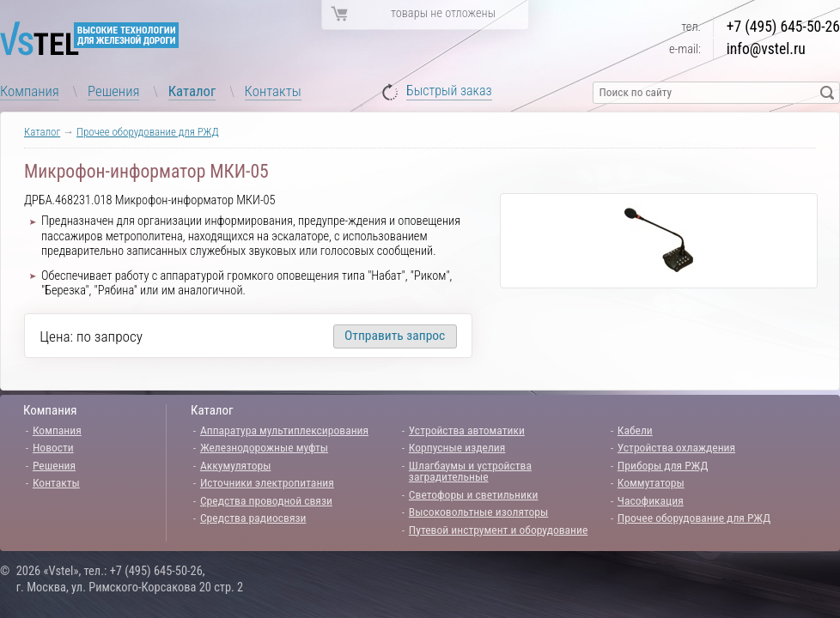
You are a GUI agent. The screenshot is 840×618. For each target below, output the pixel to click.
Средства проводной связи (266, 500)
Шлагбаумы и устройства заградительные (470, 471)
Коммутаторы (651, 482)
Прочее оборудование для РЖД (148, 132)
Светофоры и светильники (474, 494)
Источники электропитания (267, 482)
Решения (113, 91)
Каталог (192, 91)
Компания (30, 91)
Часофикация (651, 500)
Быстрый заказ (449, 91)
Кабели (635, 430)
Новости (53, 447)
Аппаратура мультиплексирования (284, 430)
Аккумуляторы (236, 465)
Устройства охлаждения (676, 447)
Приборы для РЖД (663, 465)
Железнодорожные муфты (264, 447)
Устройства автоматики (467, 430)
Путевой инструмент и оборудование (498, 530)
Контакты (273, 91)
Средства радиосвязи (253, 518)
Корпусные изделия (457, 447)
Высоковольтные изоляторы (478, 512)
